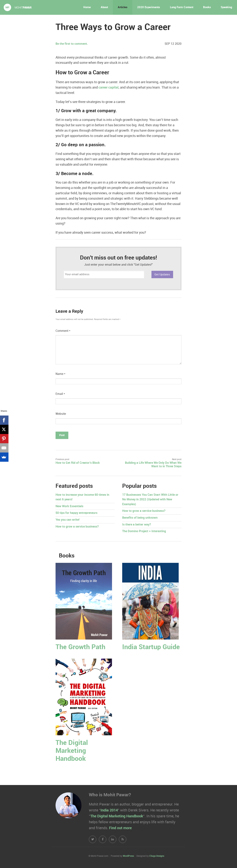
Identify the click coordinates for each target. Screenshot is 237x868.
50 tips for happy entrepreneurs (76, 513)
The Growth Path (80, 647)
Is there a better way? (137, 525)
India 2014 (109, 810)
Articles (123, 7)
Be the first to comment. (72, 44)
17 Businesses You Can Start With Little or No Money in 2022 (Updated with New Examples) (150, 500)
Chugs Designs (157, 856)
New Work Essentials (69, 506)
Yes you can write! (67, 520)
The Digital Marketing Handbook (72, 751)
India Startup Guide (151, 647)
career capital (109, 88)
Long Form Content (182, 7)
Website (61, 414)
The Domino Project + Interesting (144, 531)
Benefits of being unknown (140, 518)
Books (207, 7)
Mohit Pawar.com (18, 7)
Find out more (120, 828)
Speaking (226, 7)
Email (60, 394)
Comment (63, 331)
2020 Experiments (149, 7)
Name (60, 374)
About (104, 7)
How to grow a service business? (77, 527)
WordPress (128, 856)
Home (87, 7)
